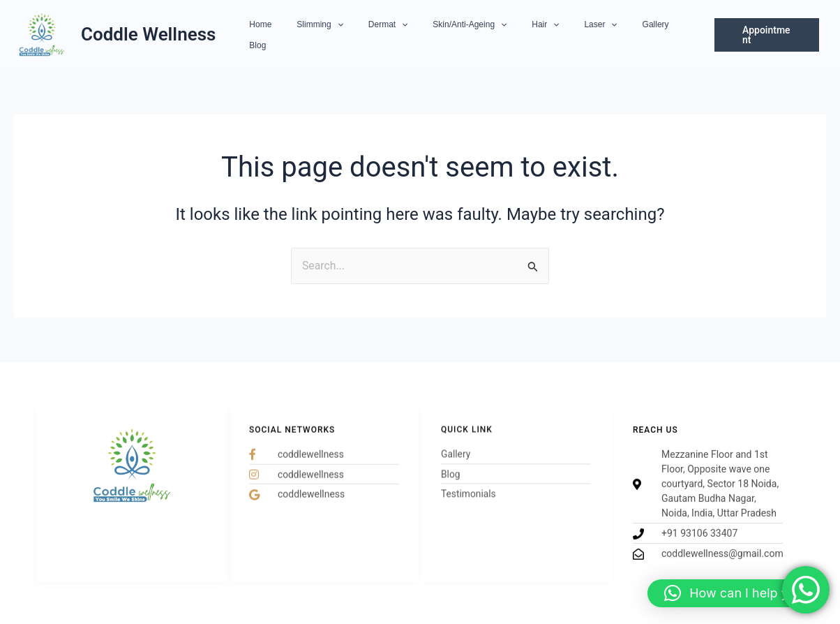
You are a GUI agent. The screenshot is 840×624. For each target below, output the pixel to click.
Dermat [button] (397, 35)
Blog (669, 35)
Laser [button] (584, 35)
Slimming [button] (337, 35)
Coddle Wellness (148, 34)
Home (286, 35)
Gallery (631, 35)
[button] (354, 35)
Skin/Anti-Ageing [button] (470, 35)
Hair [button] (538, 35)
